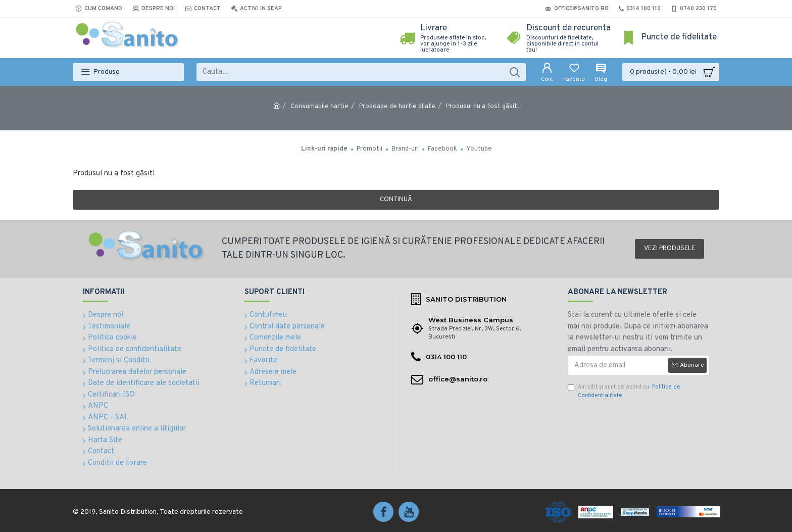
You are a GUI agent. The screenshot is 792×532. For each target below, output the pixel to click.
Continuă (396, 200)
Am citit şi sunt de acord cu (624, 391)
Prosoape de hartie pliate (397, 107)
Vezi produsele (670, 249)
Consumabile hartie (319, 107)
